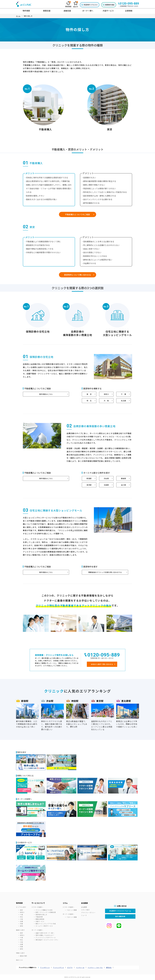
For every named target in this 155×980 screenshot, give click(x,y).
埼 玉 (89, 401)
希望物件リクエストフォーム (120, 911)
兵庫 (21, 921)
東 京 (89, 394)
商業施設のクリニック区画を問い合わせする (105, 572)
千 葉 (123, 394)
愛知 (21, 926)
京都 (21, 924)
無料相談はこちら (46, 394)
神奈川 (106, 394)
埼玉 (21, 917)
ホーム (18, 16)
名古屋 (123, 401)
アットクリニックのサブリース (46, 937)
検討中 (76, 4)
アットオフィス (45, 968)
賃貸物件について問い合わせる (77, 275)
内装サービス (40, 921)
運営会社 (109, 968)
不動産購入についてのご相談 (77, 214)
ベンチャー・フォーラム (95, 968)
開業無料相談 (110, 5)
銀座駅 (123, 478)
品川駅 (123, 485)
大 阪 (106, 401)
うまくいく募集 (72, 917)
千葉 (21, 915)
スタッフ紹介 (85, 910)
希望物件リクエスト (91, 5)
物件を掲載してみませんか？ (45, 935)
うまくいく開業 (72, 910)
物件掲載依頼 (120, 916)
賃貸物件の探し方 (41, 915)
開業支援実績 (40, 919)
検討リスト (20, 960)
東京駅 (89, 485)
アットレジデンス (58, 968)
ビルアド (70, 968)
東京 (21, 910)
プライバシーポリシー (88, 912)
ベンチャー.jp (80, 968)
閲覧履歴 (68, 4)
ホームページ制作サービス (44, 926)
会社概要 (84, 907)
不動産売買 (39, 917)
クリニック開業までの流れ (44, 910)
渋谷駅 (106, 478)
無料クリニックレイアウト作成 (46, 924)
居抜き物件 (24, 956)
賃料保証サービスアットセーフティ (47, 940)
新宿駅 (89, 478)
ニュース (84, 915)
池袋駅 (106, 485)
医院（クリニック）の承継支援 (46, 912)
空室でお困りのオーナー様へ (45, 933)
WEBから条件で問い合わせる (102, 664)
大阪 (21, 919)
